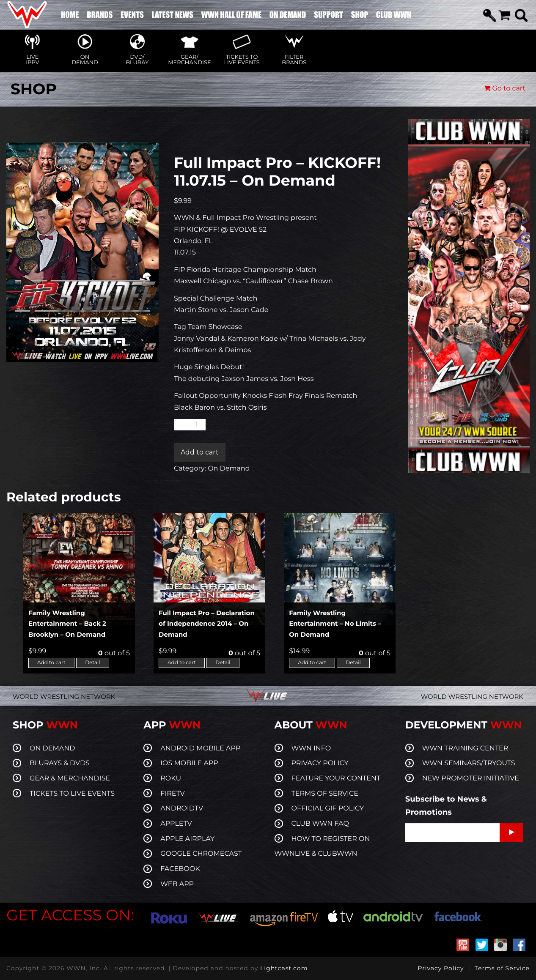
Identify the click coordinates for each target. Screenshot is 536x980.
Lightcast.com (284, 968)
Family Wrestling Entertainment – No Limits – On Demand (335, 624)
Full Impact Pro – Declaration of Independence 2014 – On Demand (207, 624)
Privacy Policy (441, 968)
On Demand (229, 469)
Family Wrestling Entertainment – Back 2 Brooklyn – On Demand (67, 624)
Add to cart (200, 452)
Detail (92, 663)
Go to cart (505, 89)
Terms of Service (502, 968)
